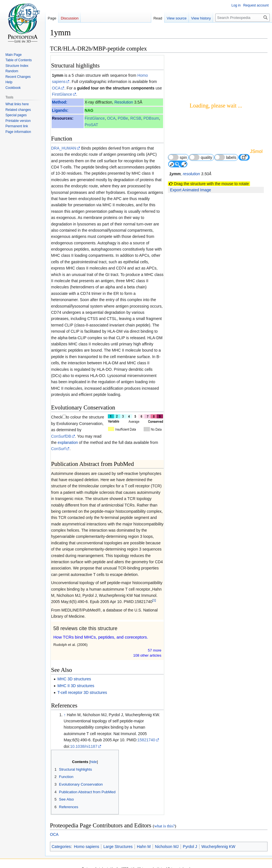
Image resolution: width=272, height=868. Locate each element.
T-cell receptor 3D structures (82, 692)
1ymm (58, 75)
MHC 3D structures (74, 679)
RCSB (136, 118)
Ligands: (60, 110)
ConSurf (58, 449)
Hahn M (144, 847)
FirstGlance (62, 94)
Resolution (124, 102)
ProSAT (91, 125)
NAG (89, 110)
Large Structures (118, 847)
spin (178, 157)
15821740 (146, 740)
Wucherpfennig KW (218, 847)
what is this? (164, 826)
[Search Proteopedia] (243, 18)
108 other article (147, 655)
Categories (61, 847)
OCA (56, 88)
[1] (154, 600)
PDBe (123, 118)
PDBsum (151, 118)
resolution (191, 174)
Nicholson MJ (167, 847)
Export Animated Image (190, 190)
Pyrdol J (190, 847)
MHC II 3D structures (76, 686)
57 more (155, 650)
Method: (60, 102)
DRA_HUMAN (64, 148)
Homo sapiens (87, 847)
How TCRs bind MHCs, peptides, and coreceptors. (101, 637)
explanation (68, 442)
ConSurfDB (61, 436)
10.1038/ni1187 (84, 746)
